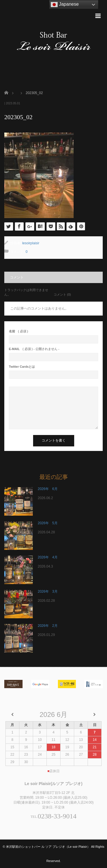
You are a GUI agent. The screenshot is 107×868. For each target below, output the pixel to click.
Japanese (65, 5)
